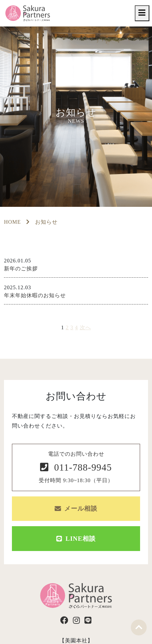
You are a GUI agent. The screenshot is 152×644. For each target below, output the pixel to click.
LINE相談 (76, 539)
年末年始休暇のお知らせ (35, 295)
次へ (85, 327)
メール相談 (76, 508)
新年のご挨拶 (21, 269)
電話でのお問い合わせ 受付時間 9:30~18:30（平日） (76, 467)
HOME (12, 222)
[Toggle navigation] (142, 13)
